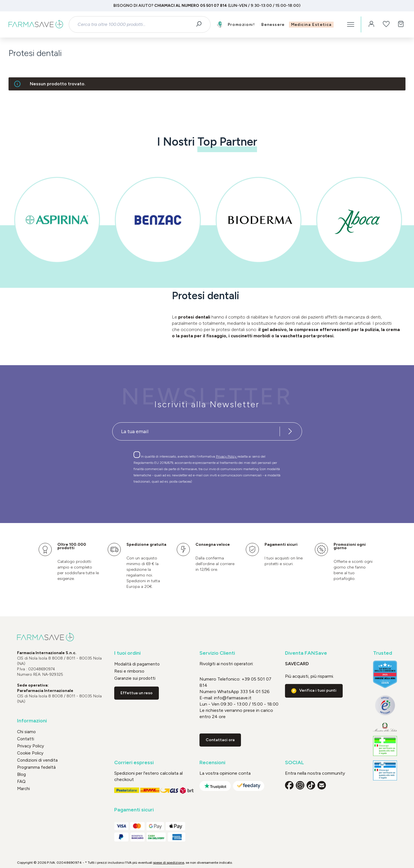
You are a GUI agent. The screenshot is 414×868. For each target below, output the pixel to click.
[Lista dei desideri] (386, 24)
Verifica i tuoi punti (318, 690)
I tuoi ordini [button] (127, 653)
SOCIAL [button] (295, 763)
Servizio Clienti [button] (217, 653)
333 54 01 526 (254, 692)
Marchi (23, 789)
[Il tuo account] (371, 24)
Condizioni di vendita (37, 760)
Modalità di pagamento (137, 664)
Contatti (26, 739)
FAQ (21, 782)
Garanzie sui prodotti (135, 678)
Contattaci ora (220, 740)
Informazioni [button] (32, 721)
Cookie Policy (30, 753)
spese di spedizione (169, 863)
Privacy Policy (227, 456)
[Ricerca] (201, 24)
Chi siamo (26, 732)
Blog (21, 774)
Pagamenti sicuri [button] (134, 810)
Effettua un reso (137, 693)
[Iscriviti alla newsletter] (290, 431)
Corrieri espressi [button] (134, 763)
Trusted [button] (383, 653)
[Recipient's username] (196, 431)
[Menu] (351, 24)
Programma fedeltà (36, 767)
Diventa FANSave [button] (306, 653)
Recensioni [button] (212, 763)
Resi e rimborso (129, 671)
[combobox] (135, 24)
